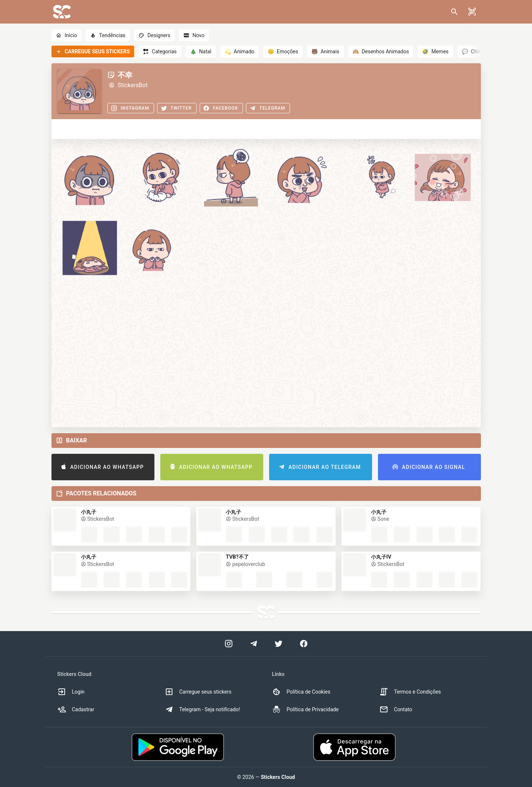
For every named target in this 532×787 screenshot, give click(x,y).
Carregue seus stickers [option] (198, 692)
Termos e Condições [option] (410, 692)
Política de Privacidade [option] (306, 709)
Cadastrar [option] (76, 709)
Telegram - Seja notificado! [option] (202, 709)
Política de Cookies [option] (301, 692)
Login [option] (71, 692)
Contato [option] (396, 709)
